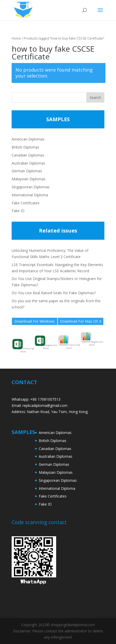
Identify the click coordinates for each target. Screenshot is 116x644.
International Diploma (30, 195)
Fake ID (18, 211)
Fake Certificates (26, 203)
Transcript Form (23, 346)
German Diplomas (27, 171)
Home (16, 38)
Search (95, 98)
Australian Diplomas (28, 163)
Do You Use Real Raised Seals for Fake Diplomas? (54, 293)
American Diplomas (28, 139)
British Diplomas (25, 147)
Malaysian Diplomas (29, 179)
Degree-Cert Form (46, 343)
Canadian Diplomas (28, 155)
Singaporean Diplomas (31, 187)
